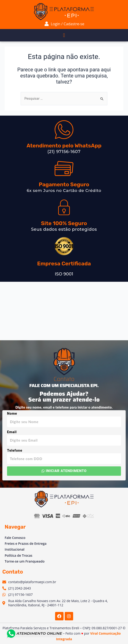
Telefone (15, 450)
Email (12, 432)
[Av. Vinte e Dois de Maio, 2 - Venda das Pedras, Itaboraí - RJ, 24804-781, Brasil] (64, 311)
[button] (64, 35)
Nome (12, 413)
